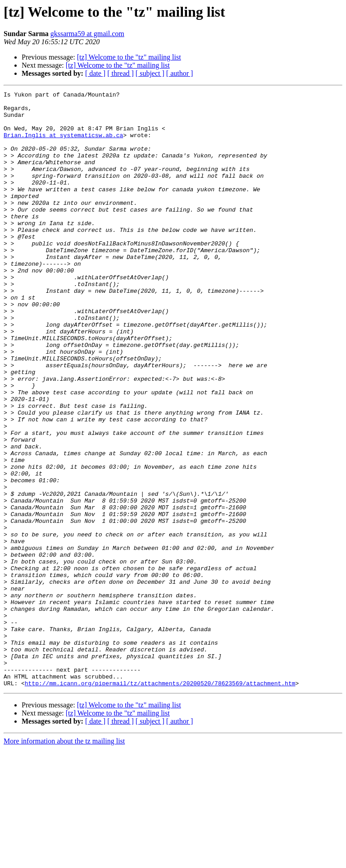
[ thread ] (121, 73)
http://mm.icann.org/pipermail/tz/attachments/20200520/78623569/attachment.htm (160, 802)
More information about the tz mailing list (64, 860)
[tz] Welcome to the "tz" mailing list (129, 57)
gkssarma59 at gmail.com (87, 34)
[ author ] (180, 73)
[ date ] (95, 73)
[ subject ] (150, 73)
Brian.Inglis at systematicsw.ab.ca (63, 144)
